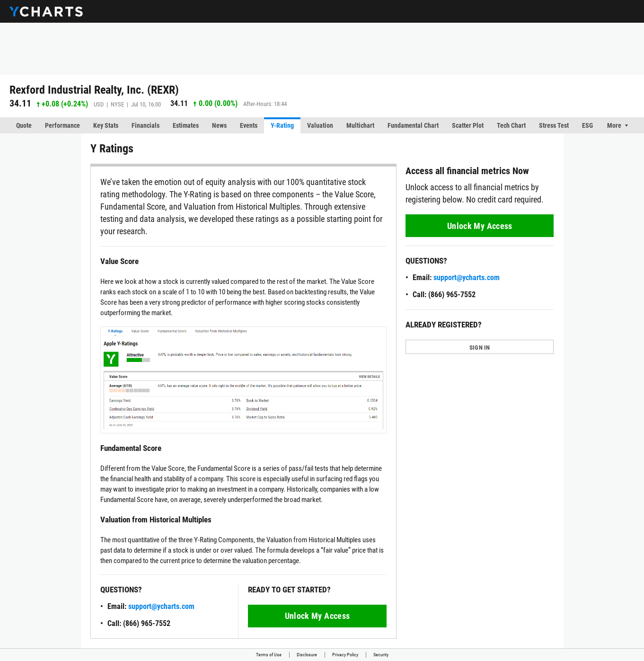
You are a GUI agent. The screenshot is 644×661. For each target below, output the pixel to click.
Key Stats (106, 125)
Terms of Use (269, 655)
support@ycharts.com (161, 606)
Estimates (186, 125)
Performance (62, 125)
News (219, 125)
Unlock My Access (317, 616)
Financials (146, 125)
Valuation (320, 125)
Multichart (360, 125)
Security (381, 655)
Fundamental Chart (413, 125)
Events (249, 125)
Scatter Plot (468, 125)
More (614, 125)
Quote (24, 125)
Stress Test (554, 125)
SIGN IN (480, 348)
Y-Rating (282, 125)
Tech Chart (511, 125)
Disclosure (307, 655)
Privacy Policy (345, 655)
